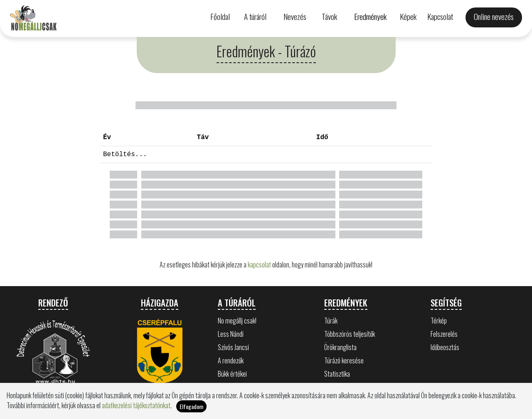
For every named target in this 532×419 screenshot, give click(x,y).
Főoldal (220, 16)
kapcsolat (259, 265)
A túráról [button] (255, 16)
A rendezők (231, 360)
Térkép (439, 321)
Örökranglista (340, 347)
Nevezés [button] (295, 16)
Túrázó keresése (344, 360)
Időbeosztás (445, 347)
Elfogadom (191, 410)
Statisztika (337, 374)
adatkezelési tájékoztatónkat (136, 409)
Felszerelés (444, 334)
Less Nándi (231, 334)
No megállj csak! (237, 321)
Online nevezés (494, 16)
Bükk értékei (232, 374)
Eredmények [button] (370, 16)
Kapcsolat (440, 16)
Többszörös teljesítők (350, 334)
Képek (408, 16)
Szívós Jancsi (233, 347)
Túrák (331, 321)
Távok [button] (329, 16)
